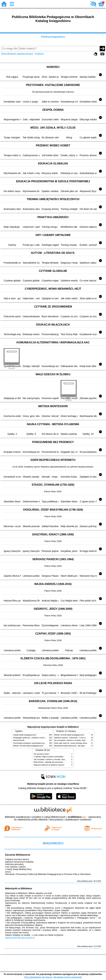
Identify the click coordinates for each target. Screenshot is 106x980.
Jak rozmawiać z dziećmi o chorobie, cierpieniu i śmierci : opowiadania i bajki (62, 759)
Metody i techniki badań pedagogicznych (28, 746)
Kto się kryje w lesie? (41, 754)
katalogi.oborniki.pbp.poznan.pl (20, 937)
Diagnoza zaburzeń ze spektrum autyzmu (49, 765)
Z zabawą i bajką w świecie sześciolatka (48, 757)
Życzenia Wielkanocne (18, 855)
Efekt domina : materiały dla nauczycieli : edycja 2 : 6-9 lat (55, 762)
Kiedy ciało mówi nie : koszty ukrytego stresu (71, 743)
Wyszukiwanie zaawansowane (17, 54)
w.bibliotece (76, 817)
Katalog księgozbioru (53, 37)
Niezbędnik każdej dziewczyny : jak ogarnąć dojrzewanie (75, 746)
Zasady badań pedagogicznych (25, 735)
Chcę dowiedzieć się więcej (38, 977)
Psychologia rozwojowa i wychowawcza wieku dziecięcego (35, 743)
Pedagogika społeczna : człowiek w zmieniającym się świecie (36, 738)
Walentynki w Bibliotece (19, 888)
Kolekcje (39, 54)
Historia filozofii (19, 740)
